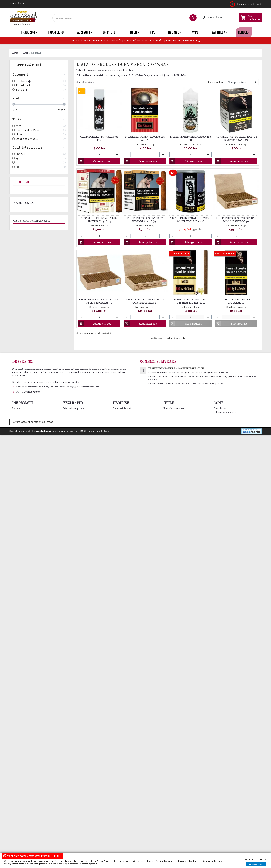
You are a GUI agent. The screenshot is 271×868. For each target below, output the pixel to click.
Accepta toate (256, 864)
